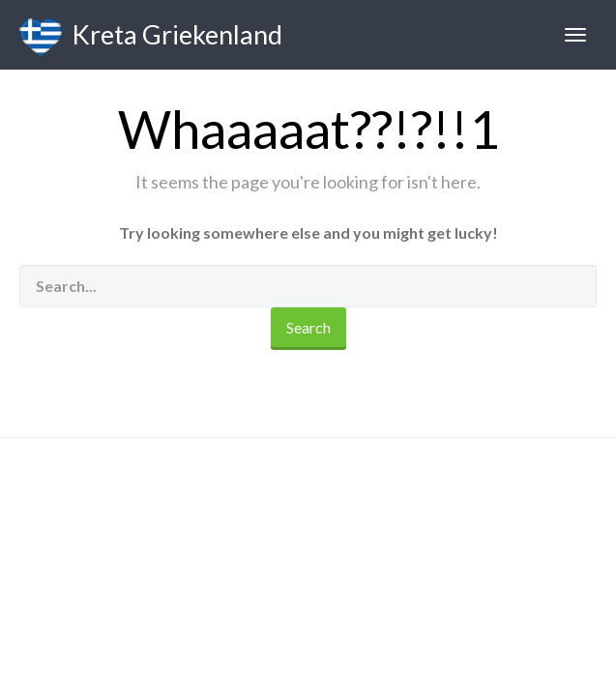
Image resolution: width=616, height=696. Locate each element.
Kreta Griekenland (151, 38)
